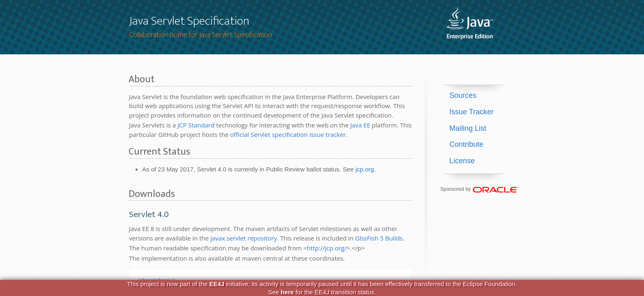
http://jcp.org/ (327, 248)
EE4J (217, 284)
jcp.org (365, 169)
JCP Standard (196, 125)
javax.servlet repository (244, 238)
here (287, 292)
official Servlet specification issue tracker (288, 134)
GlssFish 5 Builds (379, 238)
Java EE (360, 125)
